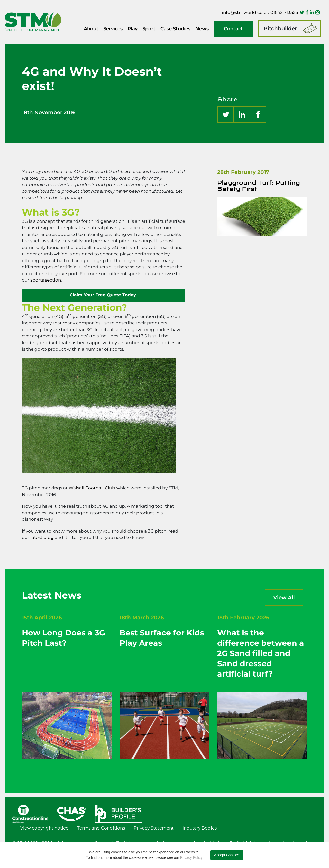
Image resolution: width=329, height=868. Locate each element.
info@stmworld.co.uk (245, 12)
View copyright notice (44, 828)
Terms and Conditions (101, 828)
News (202, 29)
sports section (46, 280)
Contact (233, 29)
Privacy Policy (191, 857)
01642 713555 (284, 12)
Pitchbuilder (280, 28)
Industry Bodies (200, 828)
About (91, 29)
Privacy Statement (154, 828)
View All (284, 597)
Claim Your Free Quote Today (103, 295)
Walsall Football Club (92, 488)
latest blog (42, 537)
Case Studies (175, 29)
